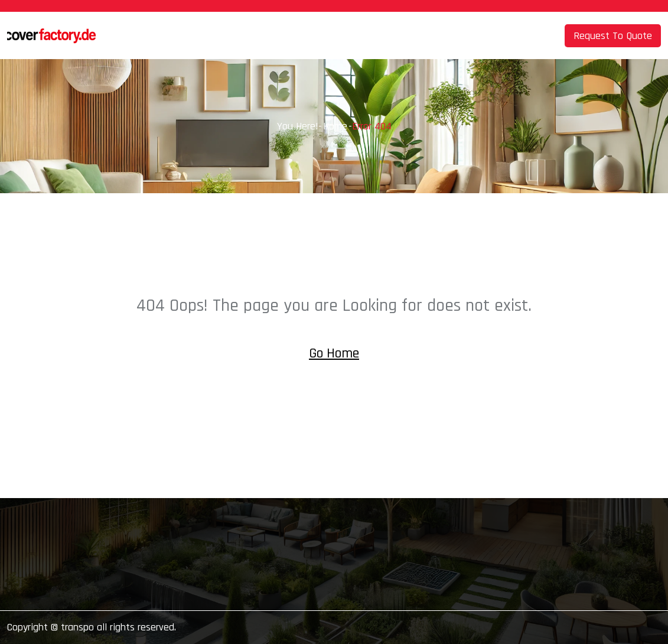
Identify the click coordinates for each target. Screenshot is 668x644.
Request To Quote (613, 36)
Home (335, 126)
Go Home (334, 353)
